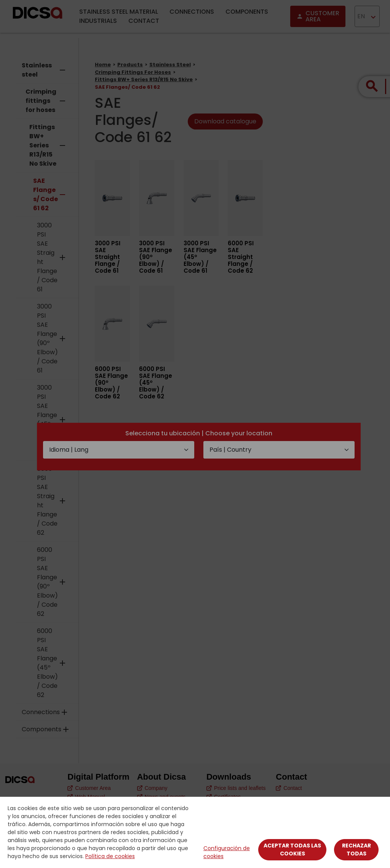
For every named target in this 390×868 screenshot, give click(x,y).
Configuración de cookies (227, 852)
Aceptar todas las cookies (292, 850)
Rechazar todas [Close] (356, 850)
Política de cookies (110, 856)
